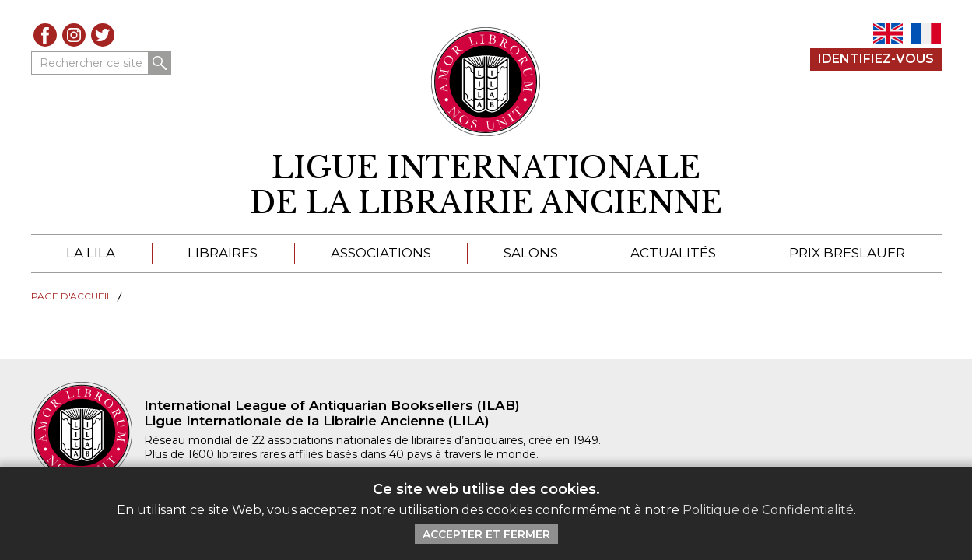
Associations (381, 253)
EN (888, 33)
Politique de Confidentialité (768, 510)
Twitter (103, 35)
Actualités (673, 253)
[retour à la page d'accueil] (486, 185)
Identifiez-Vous (876, 59)
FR (926, 33)
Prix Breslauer (847, 253)
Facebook (45, 35)
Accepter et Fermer (486, 534)
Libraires (223, 253)
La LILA (91, 253)
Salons (531, 253)
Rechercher (160, 63)
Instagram (74, 35)
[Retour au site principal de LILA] (486, 82)
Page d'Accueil (72, 296)
